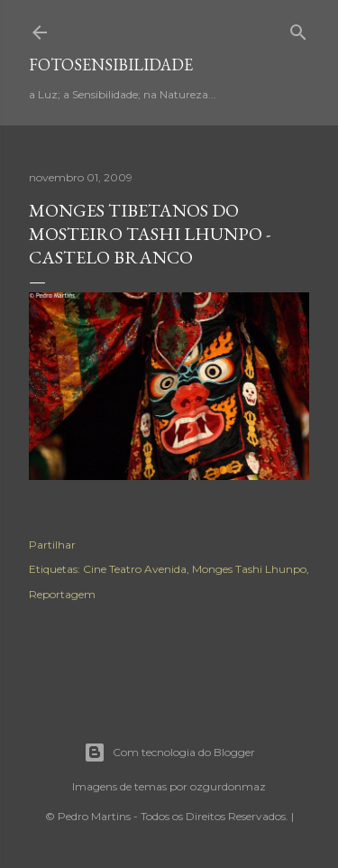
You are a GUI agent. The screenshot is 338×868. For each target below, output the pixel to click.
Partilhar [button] (52, 545)
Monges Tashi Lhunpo (249, 569)
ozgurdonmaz (228, 786)
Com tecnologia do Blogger (169, 753)
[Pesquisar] (298, 28)
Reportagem (62, 594)
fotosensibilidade (111, 65)
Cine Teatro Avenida (135, 569)
